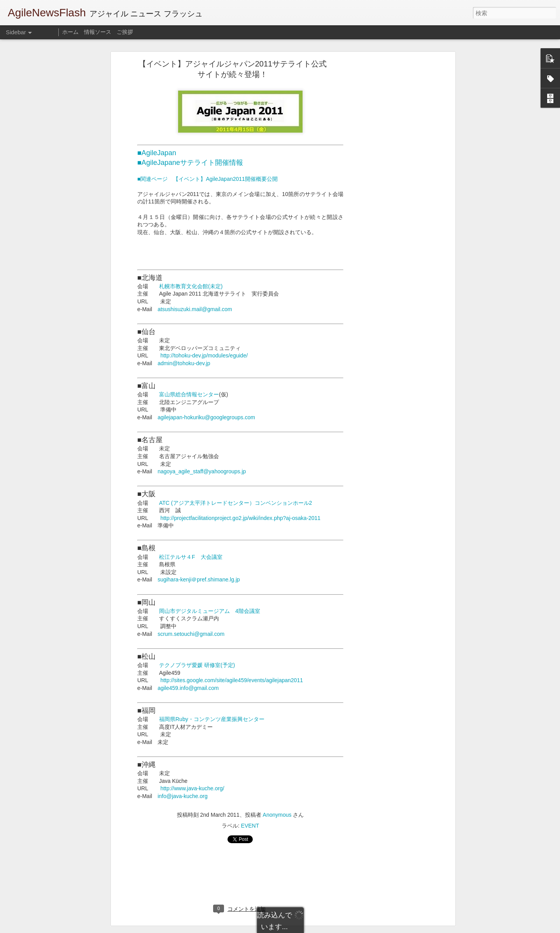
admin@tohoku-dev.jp (184, 363)
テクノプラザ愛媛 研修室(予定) (197, 665)
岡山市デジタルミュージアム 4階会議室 (210, 611)
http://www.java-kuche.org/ (192, 788)
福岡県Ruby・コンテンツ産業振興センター (212, 719)
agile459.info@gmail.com (188, 688)
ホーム (70, 32)
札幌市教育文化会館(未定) (191, 286)
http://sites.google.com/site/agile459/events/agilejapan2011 (232, 680)
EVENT (250, 826)
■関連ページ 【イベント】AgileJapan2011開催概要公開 (207, 179)
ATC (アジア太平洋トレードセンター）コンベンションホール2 (235, 503)
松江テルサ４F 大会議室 (191, 557)
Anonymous (277, 815)
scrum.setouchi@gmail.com (191, 634)
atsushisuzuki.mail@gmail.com (195, 309)
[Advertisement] (386, 185)
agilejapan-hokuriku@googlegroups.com (206, 417)
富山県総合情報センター (189, 394)
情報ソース (98, 32)
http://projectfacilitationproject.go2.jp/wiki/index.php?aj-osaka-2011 (240, 518)
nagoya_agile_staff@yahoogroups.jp (202, 471)
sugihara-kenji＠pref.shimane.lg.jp (199, 579)
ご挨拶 (125, 32)
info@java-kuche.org (183, 796)
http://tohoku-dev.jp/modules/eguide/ (204, 355)
